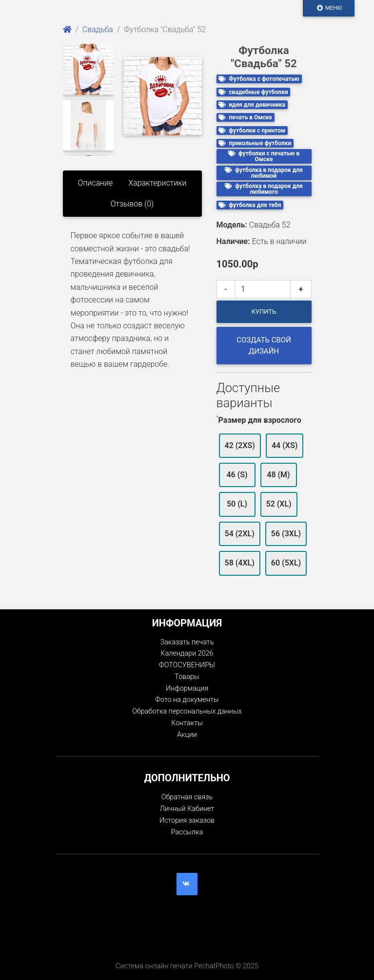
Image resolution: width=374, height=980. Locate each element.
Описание (95, 183)
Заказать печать (187, 642)
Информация (187, 688)
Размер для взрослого (260, 420)
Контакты (187, 723)
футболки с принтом (252, 131)
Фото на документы (187, 700)
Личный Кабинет (187, 809)
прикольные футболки (255, 143)
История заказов (187, 820)
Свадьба (98, 29)
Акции (187, 735)
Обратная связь (187, 797)
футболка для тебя (250, 205)
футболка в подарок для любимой (264, 173)
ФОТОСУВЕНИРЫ (187, 665)
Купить (264, 311)
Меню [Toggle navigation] (329, 8)
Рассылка (187, 832)
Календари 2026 (187, 653)
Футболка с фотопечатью (259, 79)
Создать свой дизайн (264, 346)
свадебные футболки (253, 92)
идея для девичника (252, 105)
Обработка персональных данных (187, 711)
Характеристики (157, 183)
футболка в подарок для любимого (264, 189)
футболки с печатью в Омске (264, 156)
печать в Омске (245, 117)
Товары (187, 677)
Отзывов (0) (132, 204)
